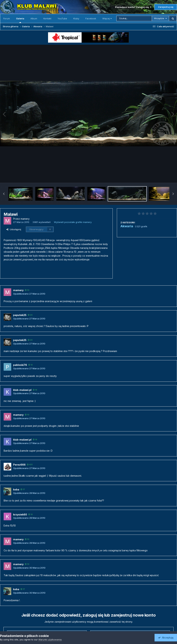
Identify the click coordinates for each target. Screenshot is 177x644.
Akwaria (127, 226)
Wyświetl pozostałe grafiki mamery (73, 222)
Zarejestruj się (166, 7)
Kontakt (47, 18)
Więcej (107, 18)
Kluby (76, 18)
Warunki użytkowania (50, 640)
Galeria (20, 20)
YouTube (62, 18)
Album (34, 18)
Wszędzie (159, 18)
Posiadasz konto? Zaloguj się (133, 7)
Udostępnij (14, 229)
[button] (4, 194)
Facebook (91, 18)
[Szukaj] (134, 18)
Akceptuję (166, 638)
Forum (7, 18)
